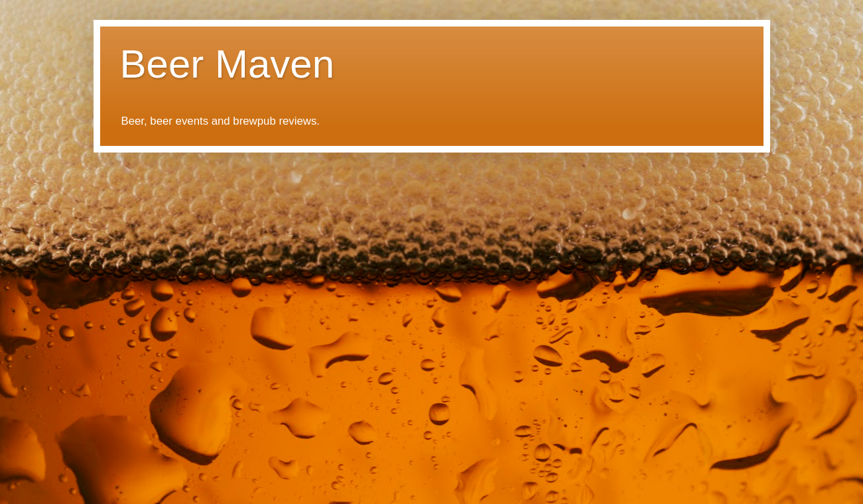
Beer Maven (228, 64)
